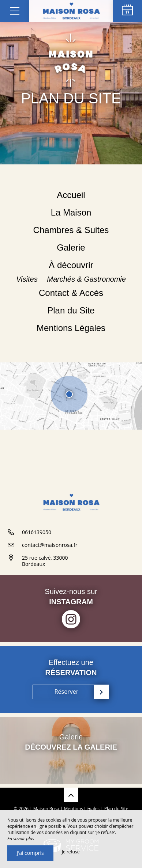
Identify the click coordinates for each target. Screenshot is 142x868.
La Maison (71, 212)
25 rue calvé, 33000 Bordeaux (45, 561)
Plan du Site (71, 310)
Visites (28, 279)
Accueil (71, 195)
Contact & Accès (71, 293)
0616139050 (37, 532)
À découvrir (71, 265)
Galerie (71, 248)
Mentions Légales (71, 328)
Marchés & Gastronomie (86, 279)
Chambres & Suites (71, 230)
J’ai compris (30, 853)
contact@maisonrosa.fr (50, 545)
